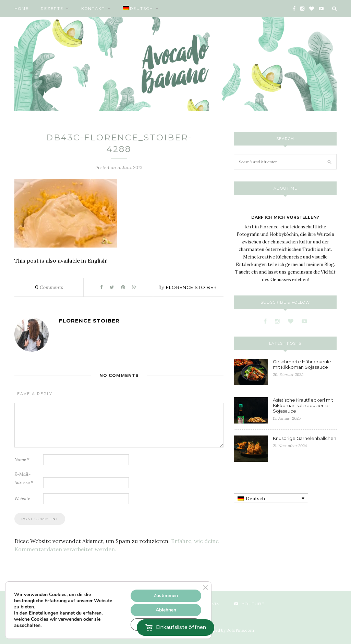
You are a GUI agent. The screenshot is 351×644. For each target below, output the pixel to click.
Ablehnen (166, 610)
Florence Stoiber (191, 287)
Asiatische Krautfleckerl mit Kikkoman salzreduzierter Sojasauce (303, 405)
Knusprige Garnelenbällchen (305, 438)
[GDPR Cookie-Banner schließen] (205, 587)
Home (22, 9)
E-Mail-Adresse (24, 478)
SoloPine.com (240, 630)
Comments (49, 287)
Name (22, 460)
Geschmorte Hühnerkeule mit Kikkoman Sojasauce (302, 364)
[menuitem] (141, 9)
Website (22, 499)
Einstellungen (44, 613)
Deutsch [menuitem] (255, 498)
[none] (271, 498)
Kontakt (93, 9)
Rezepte (52, 9)
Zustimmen (166, 596)
